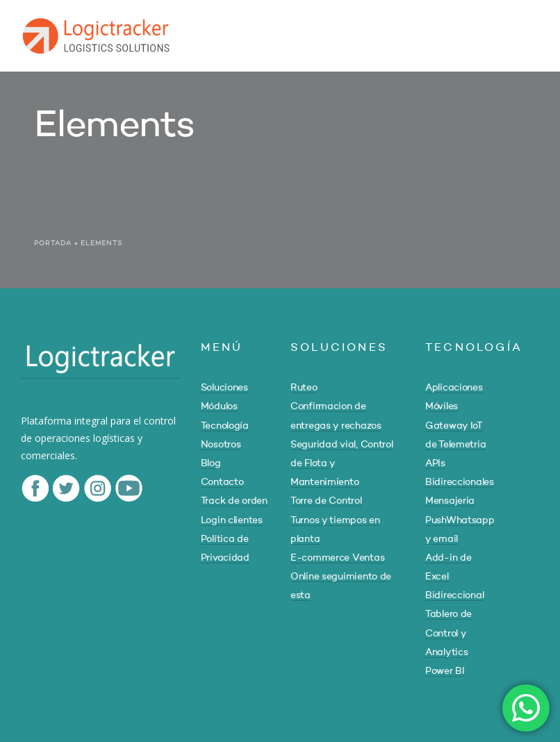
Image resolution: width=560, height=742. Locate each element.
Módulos (219, 406)
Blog (211, 463)
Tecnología (225, 426)
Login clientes (232, 520)
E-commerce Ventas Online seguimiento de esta (341, 577)
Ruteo (304, 388)
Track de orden (234, 501)
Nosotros (221, 445)
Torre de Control (326, 501)
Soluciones (224, 388)
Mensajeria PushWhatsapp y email (460, 520)
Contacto (222, 482)
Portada (53, 243)
